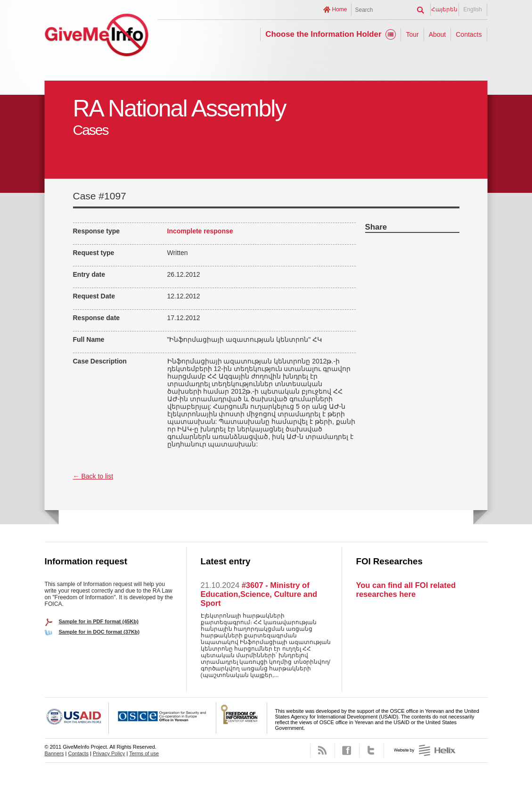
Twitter (372, 751)
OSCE (163, 718)
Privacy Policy (109, 753)
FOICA (242, 718)
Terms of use (144, 753)
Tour (412, 34)
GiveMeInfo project (97, 37)
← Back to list (93, 476)
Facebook (347, 751)
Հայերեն (444, 9)
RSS (323, 751)
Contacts (469, 34)
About (438, 34)
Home (339, 9)
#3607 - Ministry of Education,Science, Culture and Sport (259, 594)
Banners (54, 753)
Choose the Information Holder (323, 34)
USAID (77, 718)
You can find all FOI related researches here (406, 590)
